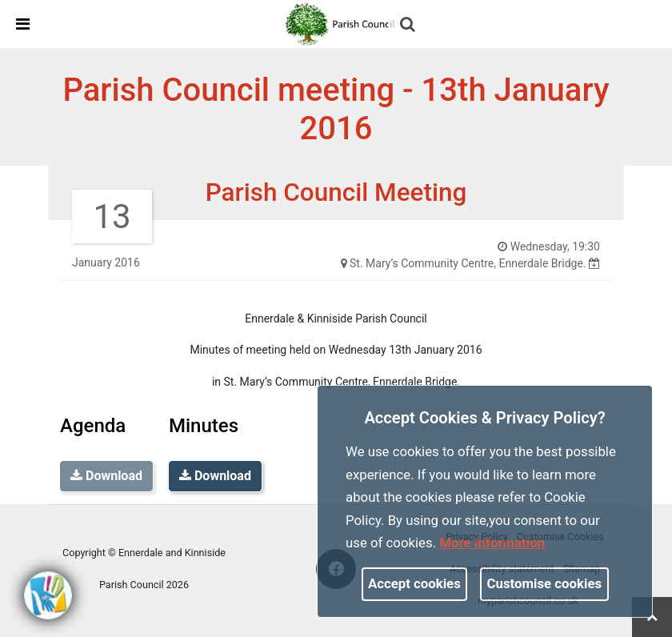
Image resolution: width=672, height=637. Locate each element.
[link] (342, 23)
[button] (409, 26)
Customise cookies (545, 583)
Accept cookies (414, 583)
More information (492, 543)
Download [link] (215, 476)
